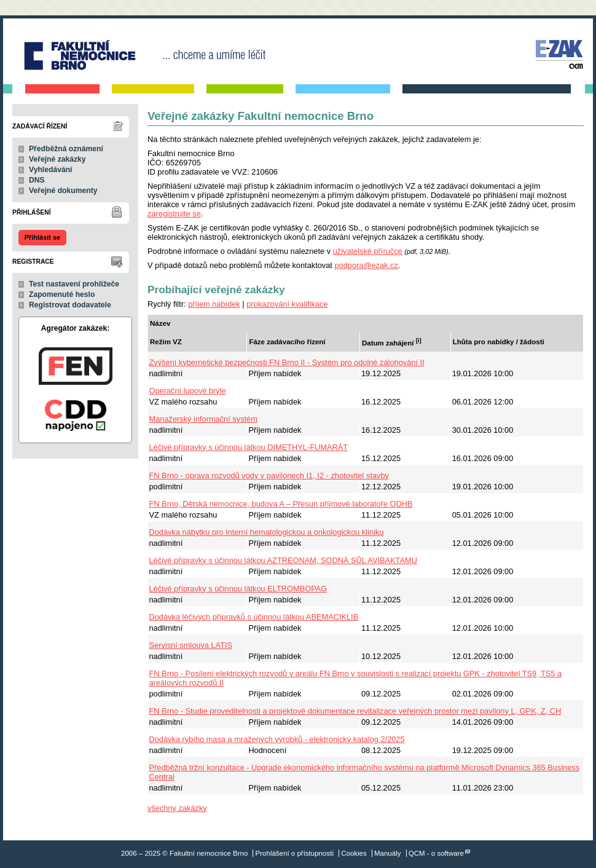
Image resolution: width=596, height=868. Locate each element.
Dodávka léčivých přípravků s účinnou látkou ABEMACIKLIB (254, 617)
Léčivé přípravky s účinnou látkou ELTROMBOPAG (238, 589)
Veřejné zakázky (57, 159)
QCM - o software (436, 853)
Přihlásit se (42, 237)
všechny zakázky (177, 808)
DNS (37, 180)
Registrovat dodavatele (70, 305)
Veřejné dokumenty (63, 191)
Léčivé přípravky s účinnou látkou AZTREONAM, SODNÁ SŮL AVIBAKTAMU (283, 560)
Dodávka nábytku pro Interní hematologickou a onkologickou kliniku (267, 532)
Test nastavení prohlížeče (74, 284)
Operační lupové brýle (188, 391)
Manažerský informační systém (203, 419)
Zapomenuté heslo (62, 294)
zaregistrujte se (174, 214)
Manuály (388, 853)
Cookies (354, 853)
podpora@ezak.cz (366, 265)
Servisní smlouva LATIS (191, 645)
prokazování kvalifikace (287, 304)
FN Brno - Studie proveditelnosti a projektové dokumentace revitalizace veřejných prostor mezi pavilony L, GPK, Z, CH (355, 711)
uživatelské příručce (368, 251)
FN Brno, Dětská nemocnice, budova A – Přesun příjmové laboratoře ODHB (281, 504)
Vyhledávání (51, 170)
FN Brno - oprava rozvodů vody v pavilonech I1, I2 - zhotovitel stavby (269, 475)
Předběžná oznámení (66, 149)
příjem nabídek (214, 304)
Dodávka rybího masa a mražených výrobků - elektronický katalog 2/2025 (277, 739)
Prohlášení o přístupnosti (295, 853)
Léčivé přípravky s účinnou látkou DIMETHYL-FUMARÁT (249, 447)
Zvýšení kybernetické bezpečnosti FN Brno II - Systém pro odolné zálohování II (287, 362)
